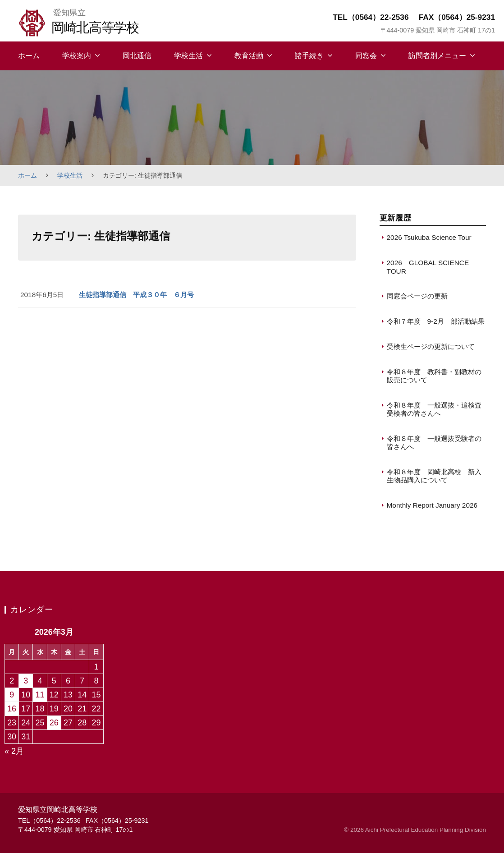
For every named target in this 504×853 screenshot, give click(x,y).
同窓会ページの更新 (417, 296)
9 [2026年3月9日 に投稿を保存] (12, 695)
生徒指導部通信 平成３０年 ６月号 (136, 295)
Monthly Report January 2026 (432, 505)
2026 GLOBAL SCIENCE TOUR (428, 267)
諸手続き (309, 56)
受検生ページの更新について (431, 346)
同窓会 (366, 56)
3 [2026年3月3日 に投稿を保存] (26, 681)
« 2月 (14, 751)
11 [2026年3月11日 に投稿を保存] (40, 695)
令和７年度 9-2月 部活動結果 (436, 321)
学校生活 (188, 56)
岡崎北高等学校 (95, 27)
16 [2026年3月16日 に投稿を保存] (12, 709)
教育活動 (249, 56)
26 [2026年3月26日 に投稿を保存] (54, 723)
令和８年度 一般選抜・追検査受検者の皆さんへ (434, 409)
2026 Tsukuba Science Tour (429, 237)
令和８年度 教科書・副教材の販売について (434, 376)
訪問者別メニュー (437, 56)
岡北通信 (137, 56)
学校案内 (77, 56)
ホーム (29, 56)
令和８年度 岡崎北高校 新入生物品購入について (434, 476)
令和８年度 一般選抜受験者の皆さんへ (434, 443)
